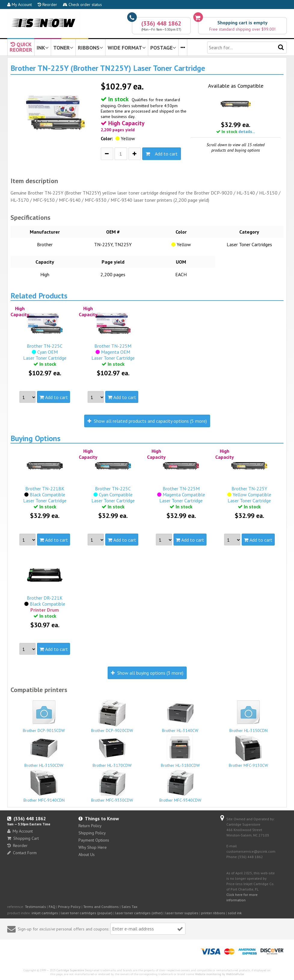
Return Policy (90, 826)
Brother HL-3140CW (180, 716)
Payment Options (94, 840)
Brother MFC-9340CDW (180, 786)
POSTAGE (163, 48)
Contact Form (22, 853)
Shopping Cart (23, 838)
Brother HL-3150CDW (44, 751)
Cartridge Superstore (70, 970)
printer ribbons (213, 913)
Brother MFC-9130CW (249, 751)
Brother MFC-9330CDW (112, 786)
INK (43, 48)
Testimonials (35, 907)
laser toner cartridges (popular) (87, 913)
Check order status (82, 5)
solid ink (235, 913)
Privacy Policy (69, 907)
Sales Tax (129, 907)
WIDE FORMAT (127, 48)
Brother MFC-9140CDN (44, 786)
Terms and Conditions (101, 907)
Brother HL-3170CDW (112, 751)
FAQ (52, 907)
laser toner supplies (182, 913)
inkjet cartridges (45, 913)
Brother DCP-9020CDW (112, 716)
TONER (63, 48)
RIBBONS (90, 48)
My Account (20, 5)
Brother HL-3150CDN (249, 716)
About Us (87, 854)
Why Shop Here (93, 847)
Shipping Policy (92, 833)
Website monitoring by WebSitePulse (219, 974)
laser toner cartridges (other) (139, 913)
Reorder (47, 5)
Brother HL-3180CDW (180, 751)
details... (247, 132)
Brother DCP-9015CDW (44, 716)
